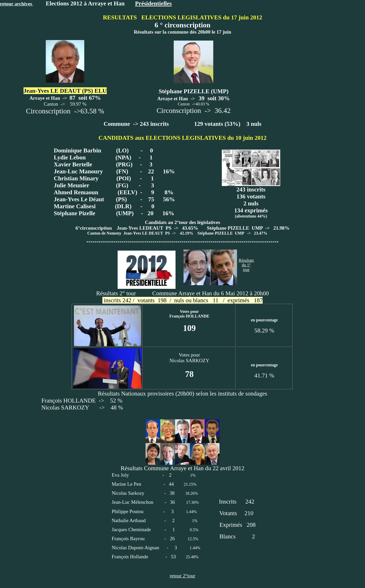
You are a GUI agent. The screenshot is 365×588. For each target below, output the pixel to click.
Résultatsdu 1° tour (246, 265)
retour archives (17, 4)
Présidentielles (153, 3)
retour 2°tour (183, 576)
